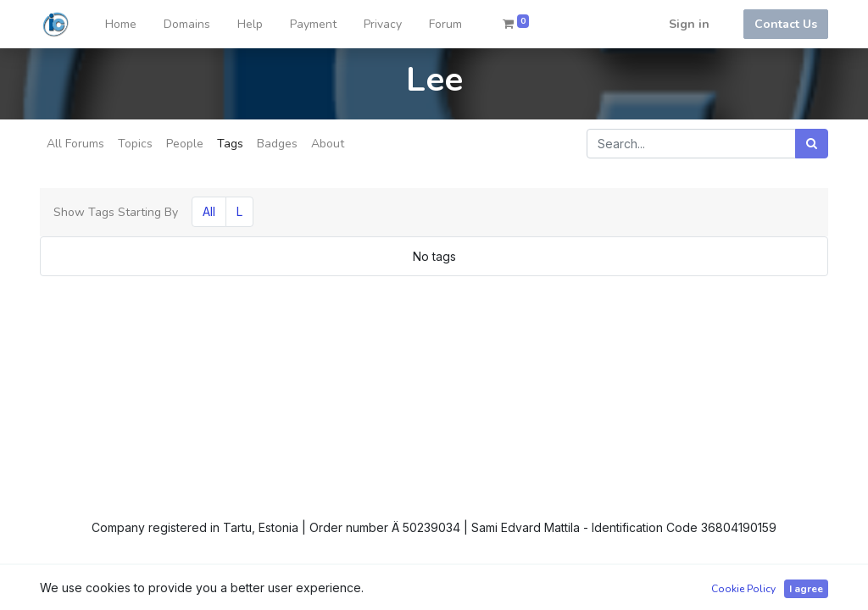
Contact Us (786, 24)
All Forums (75, 144)
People (185, 144)
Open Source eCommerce (754, 587)
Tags (230, 144)
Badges (277, 144)
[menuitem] (121, 24)
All (209, 211)
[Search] (812, 144)
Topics (135, 144)
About (328, 144)
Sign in (689, 24)
